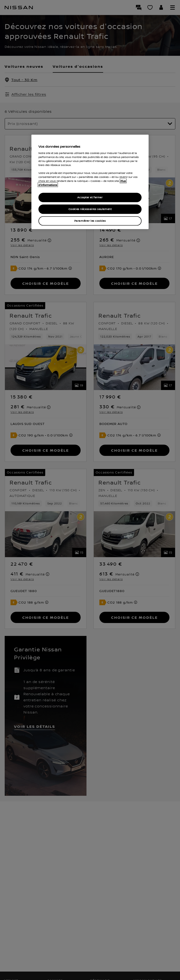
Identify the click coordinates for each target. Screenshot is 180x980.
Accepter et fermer (90, 197)
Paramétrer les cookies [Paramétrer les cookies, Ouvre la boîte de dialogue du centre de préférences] (90, 221)
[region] (90, 182)
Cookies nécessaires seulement (90, 209)
